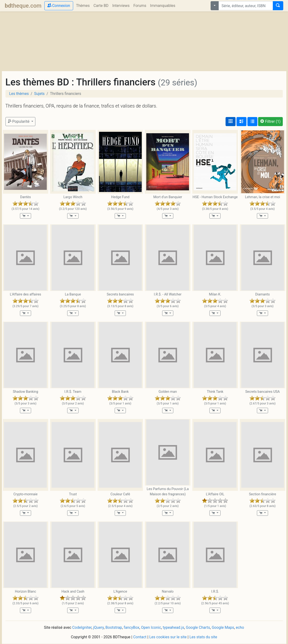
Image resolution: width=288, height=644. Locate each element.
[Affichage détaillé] (241, 122)
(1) (270, 121)
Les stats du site (203, 637)
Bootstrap (114, 627)
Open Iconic (151, 627)
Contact (140, 637)
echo (240, 627)
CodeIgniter (82, 627)
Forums (140, 6)
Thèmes (83, 6)
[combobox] (246, 6)
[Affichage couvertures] (231, 122)
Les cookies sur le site (168, 637)
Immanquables (163, 6)
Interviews (121, 6)
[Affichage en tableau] (252, 122)
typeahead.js (173, 627)
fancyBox (132, 627)
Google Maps (223, 627)
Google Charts (198, 627)
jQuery (99, 627)
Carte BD (101, 6)
